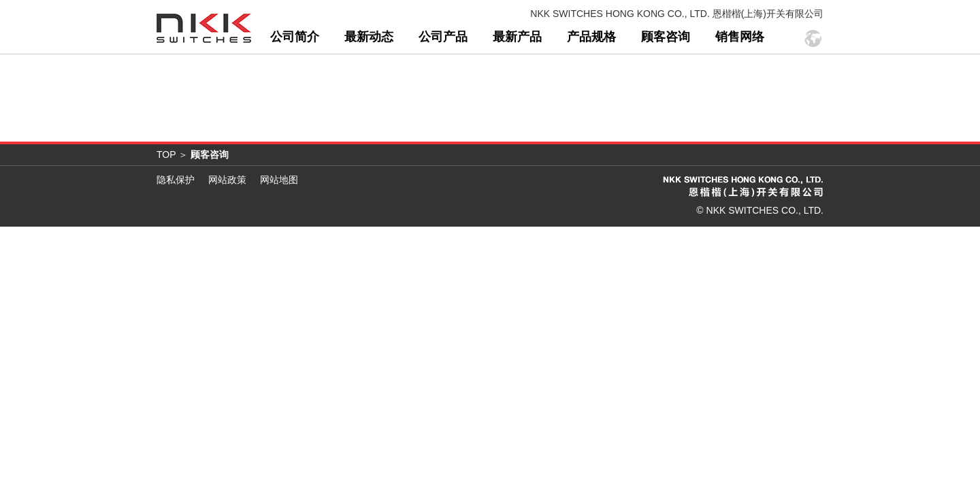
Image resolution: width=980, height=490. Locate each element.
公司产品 (443, 72)
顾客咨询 (666, 72)
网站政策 (227, 215)
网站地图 (279, 215)
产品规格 (591, 72)
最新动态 (369, 72)
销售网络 (740, 72)
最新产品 (517, 72)
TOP (166, 190)
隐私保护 (176, 215)
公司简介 (295, 72)
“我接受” (352, 24)
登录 (809, 49)
